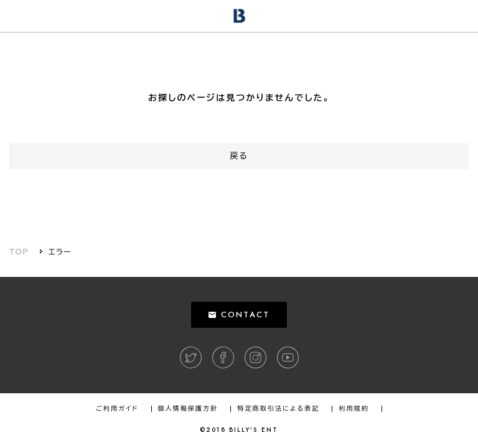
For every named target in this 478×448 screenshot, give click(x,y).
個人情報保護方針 (188, 409)
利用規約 (354, 409)
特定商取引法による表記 (278, 409)
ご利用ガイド (117, 409)
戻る (239, 156)
